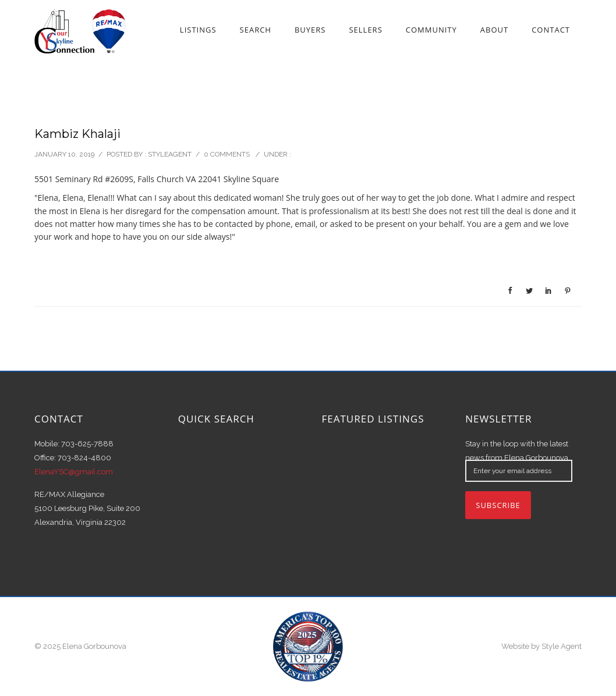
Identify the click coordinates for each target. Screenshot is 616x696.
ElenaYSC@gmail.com (74, 472)
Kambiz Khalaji (77, 134)
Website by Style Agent (541, 646)
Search (256, 30)
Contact (551, 30)
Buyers (310, 30)
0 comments (227, 154)
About (494, 30)
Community (431, 30)
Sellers (365, 30)
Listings (198, 30)
